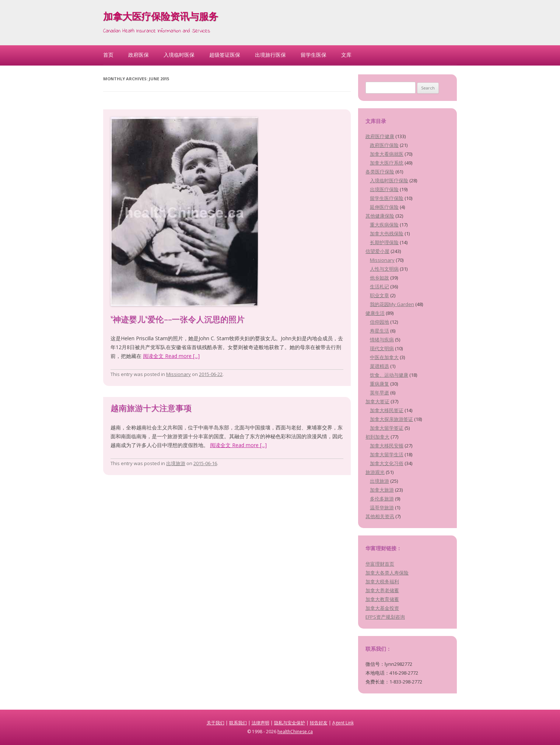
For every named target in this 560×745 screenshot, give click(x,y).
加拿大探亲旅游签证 (391, 419)
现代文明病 (382, 348)
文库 (346, 55)
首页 (108, 55)
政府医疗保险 (384, 145)
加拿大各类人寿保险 (387, 573)
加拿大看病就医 (387, 154)
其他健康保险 (380, 216)
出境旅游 (176, 463)
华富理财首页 (380, 564)
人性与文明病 (384, 269)
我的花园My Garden (392, 304)
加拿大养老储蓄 (382, 590)
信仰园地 (379, 322)
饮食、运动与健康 (389, 375)
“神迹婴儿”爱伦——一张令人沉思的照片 (178, 320)
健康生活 (375, 313)
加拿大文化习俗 (387, 463)
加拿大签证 (377, 401)
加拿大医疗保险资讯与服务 (161, 18)
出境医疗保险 (384, 189)
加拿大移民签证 (387, 410)
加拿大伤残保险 (387, 233)
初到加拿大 (377, 437)
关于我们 (216, 723)
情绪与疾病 (382, 340)
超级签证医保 (225, 55)
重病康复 (379, 384)
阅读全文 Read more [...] (171, 356)
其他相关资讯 (380, 516)
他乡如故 (379, 278)
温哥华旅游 (382, 507)
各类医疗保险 (380, 172)
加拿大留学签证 (387, 428)
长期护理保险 (384, 242)
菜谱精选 (379, 366)
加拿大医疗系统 (387, 163)
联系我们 (238, 723)
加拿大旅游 (382, 490)
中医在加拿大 (384, 357)
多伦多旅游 (382, 499)
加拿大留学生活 (387, 454)
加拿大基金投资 (382, 608)
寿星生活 (379, 331)
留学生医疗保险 (387, 198)
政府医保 (139, 55)
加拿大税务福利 (382, 581)
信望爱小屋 (377, 251)
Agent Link (343, 723)
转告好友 (319, 723)
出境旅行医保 (270, 55)
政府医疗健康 (380, 136)
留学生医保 (314, 55)
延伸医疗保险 (384, 207)
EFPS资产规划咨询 (385, 617)
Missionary (178, 374)
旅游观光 (375, 472)
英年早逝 (379, 393)
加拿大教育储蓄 (382, 599)
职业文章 (379, 295)
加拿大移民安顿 (387, 446)
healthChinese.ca (295, 732)
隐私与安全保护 (290, 723)
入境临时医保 (179, 55)
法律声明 (260, 723)
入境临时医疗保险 (389, 180)
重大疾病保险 (384, 225)
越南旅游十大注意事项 (151, 409)
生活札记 (379, 287)
